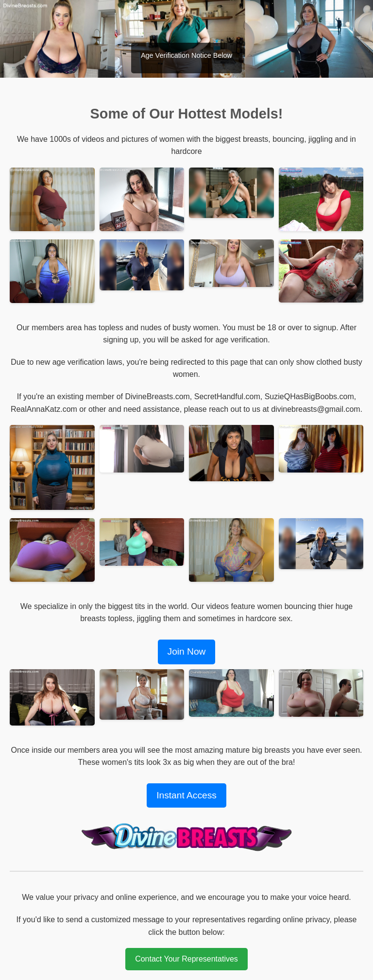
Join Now (187, 651)
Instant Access (186, 795)
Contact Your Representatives (186, 959)
